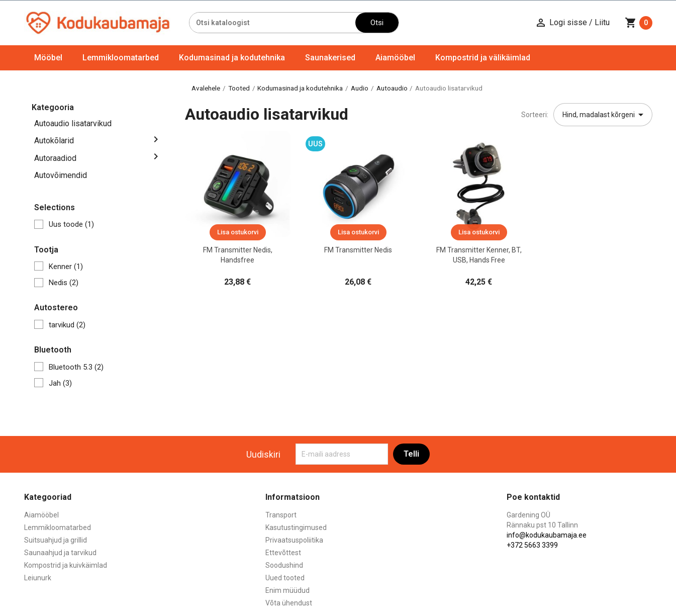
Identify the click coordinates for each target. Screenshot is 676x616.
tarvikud (67, 325)
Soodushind (284, 565)
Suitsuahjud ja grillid (56, 540)
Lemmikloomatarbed (121, 58)
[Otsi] (273, 23)
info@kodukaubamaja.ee (547, 535)
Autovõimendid (61, 175)
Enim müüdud (287, 590)
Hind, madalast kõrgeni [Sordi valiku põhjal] (605, 115)
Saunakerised (330, 58)
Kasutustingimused (296, 527)
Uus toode (71, 224)
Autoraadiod (55, 158)
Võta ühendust (289, 603)
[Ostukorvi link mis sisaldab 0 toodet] (639, 23)
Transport (281, 515)
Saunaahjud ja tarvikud (60, 553)
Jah (60, 383)
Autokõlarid (54, 141)
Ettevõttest (283, 553)
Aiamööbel (395, 58)
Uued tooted (285, 578)
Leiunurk (38, 578)
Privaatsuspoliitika (294, 540)
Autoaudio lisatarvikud (73, 123)
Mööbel (48, 58)
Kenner (66, 267)
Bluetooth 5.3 (76, 367)
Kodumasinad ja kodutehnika (232, 58)
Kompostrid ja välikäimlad (483, 58)
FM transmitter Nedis (358, 250)
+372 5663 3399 (532, 545)
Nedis (64, 283)
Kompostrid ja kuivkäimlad (66, 565)
